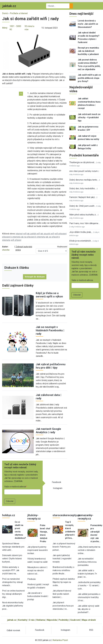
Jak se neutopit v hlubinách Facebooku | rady (50, 330)
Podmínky (64, 620)
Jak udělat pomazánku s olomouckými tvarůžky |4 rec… (89, 597)
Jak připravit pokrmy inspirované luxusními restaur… (37, 550)
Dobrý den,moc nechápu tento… (84, 180)
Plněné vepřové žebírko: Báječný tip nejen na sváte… (64, 582)
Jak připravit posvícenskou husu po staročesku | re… (63, 606)
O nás (32, 620)
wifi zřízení (16, 240)
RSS (91, 630)
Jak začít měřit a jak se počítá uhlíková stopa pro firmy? (89, 78)
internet (19, 234)
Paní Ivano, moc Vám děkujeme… (84, 223)
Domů (5, 13)
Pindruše (32, 579)
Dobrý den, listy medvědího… (83, 189)
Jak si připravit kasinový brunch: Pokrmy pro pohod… (64, 547)
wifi (25, 234)
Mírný (5, 28)
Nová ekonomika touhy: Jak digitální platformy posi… (13, 606)
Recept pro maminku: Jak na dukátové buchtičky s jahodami (89, 51)
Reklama (41, 620)
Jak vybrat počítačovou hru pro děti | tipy (51, 366)
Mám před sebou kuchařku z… (83, 215)
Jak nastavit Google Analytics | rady (48, 431)
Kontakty (23, 620)
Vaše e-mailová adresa (15, 487)
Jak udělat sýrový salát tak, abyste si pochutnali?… (89, 609)
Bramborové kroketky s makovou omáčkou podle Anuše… (63, 570)
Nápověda (52, 620)
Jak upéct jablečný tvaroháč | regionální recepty (62, 559)
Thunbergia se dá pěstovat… (82, 162)
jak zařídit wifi (34, 234)
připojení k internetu (11, 237)
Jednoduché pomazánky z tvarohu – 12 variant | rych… (89, 585)
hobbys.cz (9, 515)
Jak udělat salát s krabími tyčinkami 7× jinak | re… (87, 574)
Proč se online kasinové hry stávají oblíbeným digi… (13, 594)
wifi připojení (61, 234)
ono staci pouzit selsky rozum (83, 171)
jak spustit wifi (47, 234)
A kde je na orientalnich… (81, 241)
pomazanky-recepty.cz (86, 517)
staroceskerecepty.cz (66, 515)
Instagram (58, 488)
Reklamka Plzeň (60, 640)
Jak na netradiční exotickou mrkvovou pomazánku (87, 562)
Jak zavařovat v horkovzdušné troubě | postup (38, 596)
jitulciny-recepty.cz (34, 517)
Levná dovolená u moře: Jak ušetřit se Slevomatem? (88, 24)
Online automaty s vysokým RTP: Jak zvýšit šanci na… (11, 570)
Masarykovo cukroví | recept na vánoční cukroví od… (37, 570)
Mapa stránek (89, 620)
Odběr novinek (13, 630)
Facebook (57, 482)
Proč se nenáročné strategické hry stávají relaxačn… (12, 582)
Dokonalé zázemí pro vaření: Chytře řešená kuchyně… (12, 559)
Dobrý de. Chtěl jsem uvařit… (82, 206)
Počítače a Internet (19, 13)
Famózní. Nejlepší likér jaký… (83, 197)
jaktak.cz (12, 620)
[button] (35, 51)
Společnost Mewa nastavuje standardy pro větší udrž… (13, 547)
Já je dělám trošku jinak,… (81, 232)
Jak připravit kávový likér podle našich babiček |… (62, 594)
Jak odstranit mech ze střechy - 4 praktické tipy (89, 117)
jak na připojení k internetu (33, 237)
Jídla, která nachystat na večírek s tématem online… (89, 550)
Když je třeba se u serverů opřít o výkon (49, 295)
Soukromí (75, 620)
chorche (6, 250)
